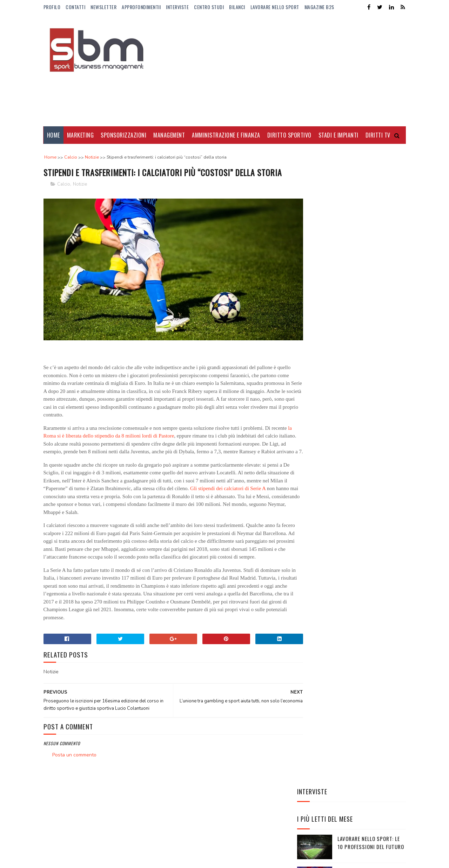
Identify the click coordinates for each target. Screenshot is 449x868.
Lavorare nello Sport (275, 7)
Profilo (52, 7)
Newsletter (103, 7)
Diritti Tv (378, 135)
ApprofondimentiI (141, 7)
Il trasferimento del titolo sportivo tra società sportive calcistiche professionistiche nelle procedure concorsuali (344, 433)
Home (53, 135)
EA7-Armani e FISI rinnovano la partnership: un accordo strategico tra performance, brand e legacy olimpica (351, 484)
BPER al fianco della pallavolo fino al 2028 (366, 258)
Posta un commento (74, 774)
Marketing (81, 135)
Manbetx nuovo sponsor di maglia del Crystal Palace (368, 389)
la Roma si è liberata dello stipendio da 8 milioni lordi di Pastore (128, 439)
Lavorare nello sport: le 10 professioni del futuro (371, 226)
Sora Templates (77, 859)
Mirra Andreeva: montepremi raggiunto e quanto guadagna (369, 325)
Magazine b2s (319, 7)
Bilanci (237, 7)
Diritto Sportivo (289, 135)
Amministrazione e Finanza (226, 135)
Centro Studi (209, 7)
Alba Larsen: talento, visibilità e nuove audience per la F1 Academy (371, 293)
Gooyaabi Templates (139, 859)
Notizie (80, 197)
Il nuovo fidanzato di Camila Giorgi (364, 353)
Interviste (177, 7)
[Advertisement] (278, 70)
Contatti (75, 7)
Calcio (64, 197)
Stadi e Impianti (339, 135)
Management (169, 135)
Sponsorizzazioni (123, 135)
